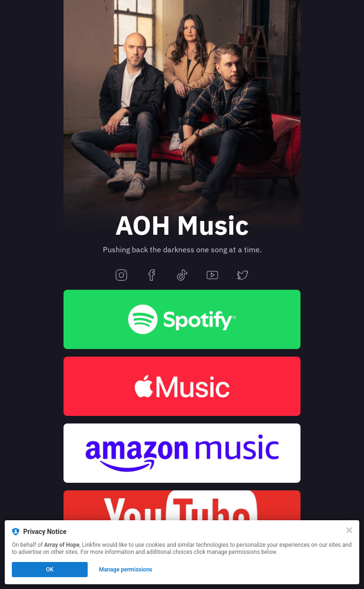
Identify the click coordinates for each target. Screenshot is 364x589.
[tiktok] (182, 276)
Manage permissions (126, 570)
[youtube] (212, 276)
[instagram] (121, 276)
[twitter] (243, 276)
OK (50, 570)
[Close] (349, 530)
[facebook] (152, 276)
